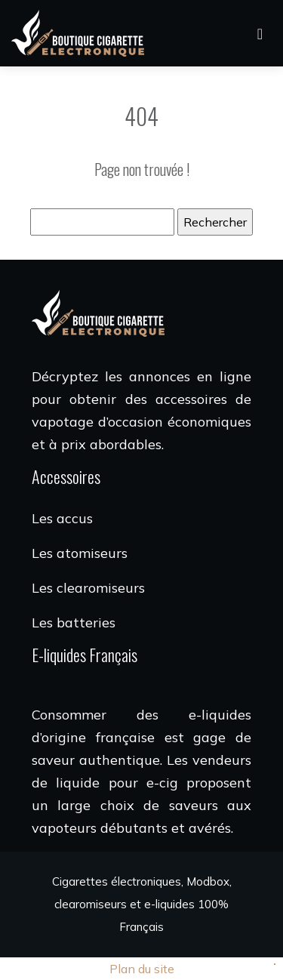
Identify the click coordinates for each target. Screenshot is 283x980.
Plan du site (142, 969)
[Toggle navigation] (260, 34)
